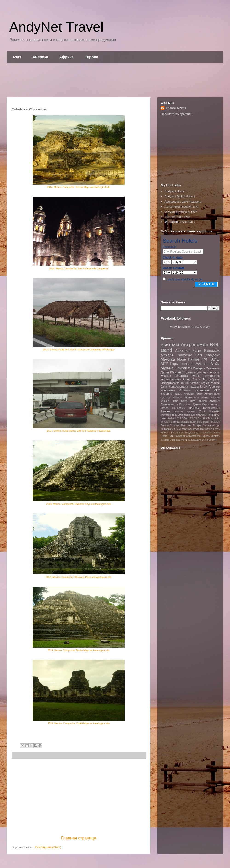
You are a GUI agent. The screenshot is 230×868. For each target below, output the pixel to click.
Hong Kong (180, 401)
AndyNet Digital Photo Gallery (190, 327)
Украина (167, 394)
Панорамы (179, 408)
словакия (196, 440)
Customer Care (190, 355)
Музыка (167, 368)
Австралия (170, 422)
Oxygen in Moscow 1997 (181, 212)
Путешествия (211, 408)
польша (187, 364)
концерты (214, 415)
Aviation (202, 364)
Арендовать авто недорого (183, 202)
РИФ (171, 436)
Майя (215, 364)
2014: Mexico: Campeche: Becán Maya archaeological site (79, 650)
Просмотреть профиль (176, 114)
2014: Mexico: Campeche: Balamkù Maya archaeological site (79, 504)
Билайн (165, 425)
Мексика (168, 359)
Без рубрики (211, 379)
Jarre (164, 387)
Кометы (195, 383)
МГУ (217, 390)
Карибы (177, 397)
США (202, 411)
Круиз (205, 383)
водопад (200, 372)
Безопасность (169, 404)
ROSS (194, 418)
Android (172, 418)
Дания (197, 404)
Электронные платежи (192, 415)
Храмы (194, 387)
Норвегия (206, 433)
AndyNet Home (175, 191)
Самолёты (183, 368)
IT (178, 418)
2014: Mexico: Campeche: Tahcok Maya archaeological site (79, 187)
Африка (66, 57)
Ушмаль (215, 436)
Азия (17, 57)
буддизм (188, 372)
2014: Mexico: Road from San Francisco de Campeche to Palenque (79, 350)
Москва (166, 376)
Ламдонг (213, 355)
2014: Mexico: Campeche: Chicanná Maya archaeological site (79, 577)
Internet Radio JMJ (177, 217)
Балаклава (183, 422)
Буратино (175, 425)
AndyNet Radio (193, 394)
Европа (91, 57)
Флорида (166, 440)
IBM (193, 401)
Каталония (202, 390)
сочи (164, 418)
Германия (213, 368)
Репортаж (181, 376)
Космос (215, 404)
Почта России (210, 397)
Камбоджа (182, 429)
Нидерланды (192, 433)
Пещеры (194, 408)
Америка (40, 57)
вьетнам (170, 344)
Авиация (182, 351)
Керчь (216, 429)
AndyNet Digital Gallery (180, 196)
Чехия (178, 394)
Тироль (206, 436)
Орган (216, 433)
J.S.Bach (184, 418)
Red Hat (202, 418)
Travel (211, 418)
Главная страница (79, 838)
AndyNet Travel (56, 27)
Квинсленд (206, 429)
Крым (197, 351)
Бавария (199, 368)
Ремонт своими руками (178, 411)
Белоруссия (203, 422)
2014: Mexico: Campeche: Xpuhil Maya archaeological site (79, 723)
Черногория (178, 440)
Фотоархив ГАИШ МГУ (180, 222)
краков (165, 401)
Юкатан (175, 372)
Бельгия (215, 422)
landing (202, 401)
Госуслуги (185, 404)
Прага (164, 436)
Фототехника (169, 415)
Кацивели (194, 429)
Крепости (213, 372)
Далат (165, 372)
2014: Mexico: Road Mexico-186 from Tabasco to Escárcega (79, 431)
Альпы (197, 379)
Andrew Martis (176, 108)
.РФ (204, 359)
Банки (193, 422)
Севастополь (193, 436)
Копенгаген (177, 433)
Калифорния (168, 429)
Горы (174, 364)
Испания (185, 390)
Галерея (198, 425)
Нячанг (194, 359)
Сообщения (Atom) (48, 847)
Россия (215, 383)
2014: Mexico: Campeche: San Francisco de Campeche (79, 269)
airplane (167, 355)
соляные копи (210, 440)
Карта (206, 404)
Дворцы (166, 397)
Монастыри (192, 397)
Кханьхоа (212, 351)
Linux (204, 387)
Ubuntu (187, 379)
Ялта (188, 440)
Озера (165, 408)
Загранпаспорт (211, 425)
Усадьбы (214, 411)
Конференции (178, 387)
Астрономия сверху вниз (181, 207)
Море (181, 359)
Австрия (215, 401)
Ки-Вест (165, 433)
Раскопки (180, 436)
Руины (196, 376)
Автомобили (212, 394)
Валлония (187, 425)
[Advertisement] (115, 80)
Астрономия (194, 344)
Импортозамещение (175, 383)
